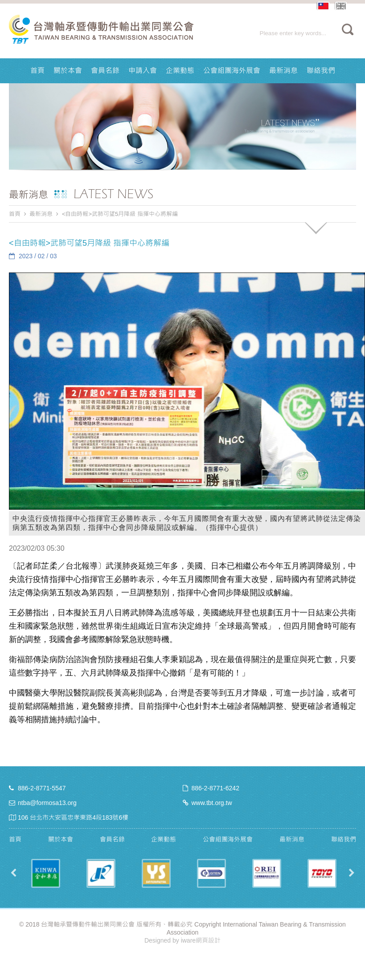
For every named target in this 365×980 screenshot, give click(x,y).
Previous (13, 873)
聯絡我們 (321, 71)
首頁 (37, 71)
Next (352, 873)
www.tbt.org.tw (212, 803)
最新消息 (283, 71)
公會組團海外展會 (232, 71)
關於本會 (68, 71)
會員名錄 (105, 71)
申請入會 (143, 71)
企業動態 (180, 71)
